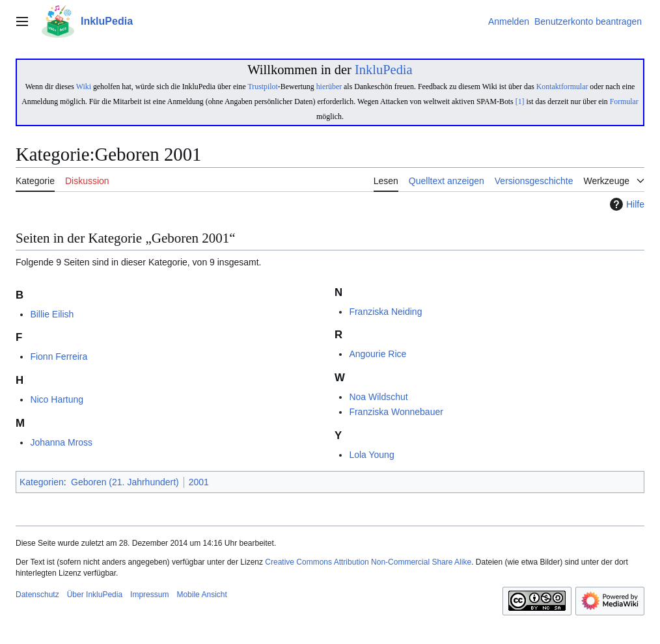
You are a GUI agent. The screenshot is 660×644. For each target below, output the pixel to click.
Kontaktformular (562, 87)
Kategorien (42, 482)
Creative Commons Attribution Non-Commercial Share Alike (368, 562)
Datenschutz (37, 595)
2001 (199, 482)
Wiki (84, 87)
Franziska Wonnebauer (396, 412)
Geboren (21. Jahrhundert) (125, 482)
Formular (624, 101)
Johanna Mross (61, 442)
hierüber (329, 87)
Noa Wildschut (378, 397)
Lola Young (371, 455)
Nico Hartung (57, 399)
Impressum (149, 595)
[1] (520, 101)
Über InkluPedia (95, 595)
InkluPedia (384, 70)
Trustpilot (262, 87)
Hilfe (626, 204)
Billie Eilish (52, 314)
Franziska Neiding (385, 312)
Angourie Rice (378, 354)
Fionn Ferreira (59, 356)
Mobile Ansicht (201, 595)
